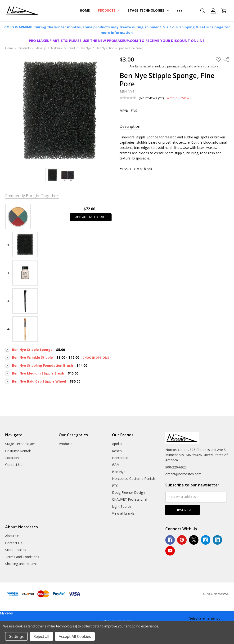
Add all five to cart (91, 217)
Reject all (41, 636)
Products (109, 10)
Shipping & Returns (197, 27)
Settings (16, 636)
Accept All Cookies (75, 636)
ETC (115, 486)
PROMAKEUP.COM (123, 40)
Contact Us (14, 465)
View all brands (123, 513)
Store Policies (16, 550)
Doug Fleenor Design (128, 492)
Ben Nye (119, 472)
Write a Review (178, 98)
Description (130, 126)
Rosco (117, 451)
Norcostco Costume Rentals (134, 479)
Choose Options (97, 358)
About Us (12, 536)
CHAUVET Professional (130, 499)
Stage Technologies (148, 10)
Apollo (117, 444)
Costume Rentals (18, 451)
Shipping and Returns (21, 564)
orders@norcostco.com (183, 474)
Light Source (122, 506)
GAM (116, 465)
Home (85, 10)
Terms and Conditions (22, 557)
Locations (13, 458)
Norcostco (120, 458)
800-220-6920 (176, 467)
